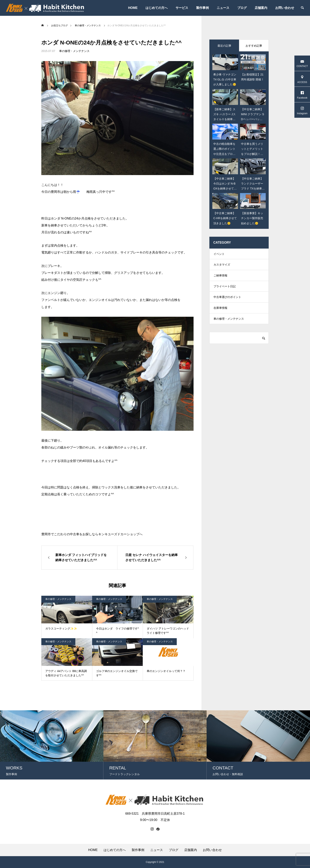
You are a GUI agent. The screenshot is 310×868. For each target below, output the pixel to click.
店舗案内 (261, 8)
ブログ (242, 8)
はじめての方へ (157, 8)
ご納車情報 (220, 278)
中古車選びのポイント (227, 302)
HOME (133, 8)
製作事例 (202, 8)
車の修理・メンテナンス (74, 51)
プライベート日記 (225, 290)
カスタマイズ (222, 266)
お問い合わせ (285, 8)
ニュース (223, 8)
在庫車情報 (220, 314)
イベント (219, 254)
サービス (182, 8)
